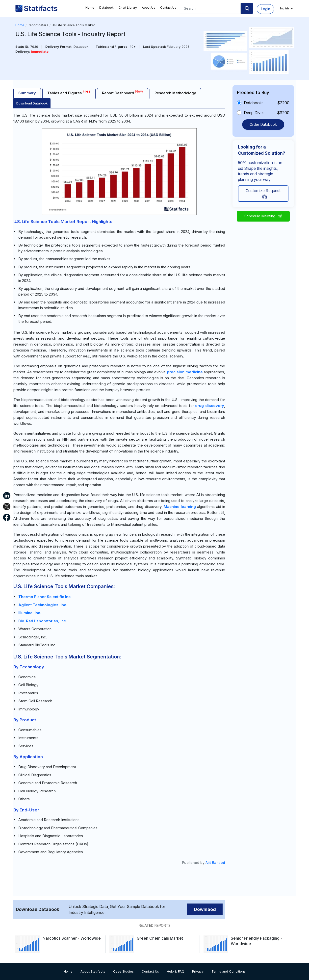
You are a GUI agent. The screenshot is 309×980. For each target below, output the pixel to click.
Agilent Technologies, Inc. (43, 605)
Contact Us (168, 8)
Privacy (198, 971)
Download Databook (32, 103)
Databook (106, 8)
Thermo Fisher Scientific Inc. (45, 597)
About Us (149, 8)
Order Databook (263, 124)
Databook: (253, 103)
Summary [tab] (27, 93)
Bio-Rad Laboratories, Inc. (43, 621)
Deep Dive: (254, 113)
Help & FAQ (176, 971)
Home (90, 8)
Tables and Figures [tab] (69, 92)
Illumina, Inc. (30, 613)
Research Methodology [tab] (175, 93)
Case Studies (123, 971)
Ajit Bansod (215, 863)
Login (265, 9)
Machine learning (180, 507)
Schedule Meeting (263, 216)
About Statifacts (93, 971)
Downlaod (205, 909)
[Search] (210, 8)
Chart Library (128, 8)
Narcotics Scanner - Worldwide (72, 938)
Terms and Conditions (229, 971)
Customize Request (263, 194)
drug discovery (210, 406)
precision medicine (185, 372)
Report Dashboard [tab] (123, 92)
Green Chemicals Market (160, 938)
